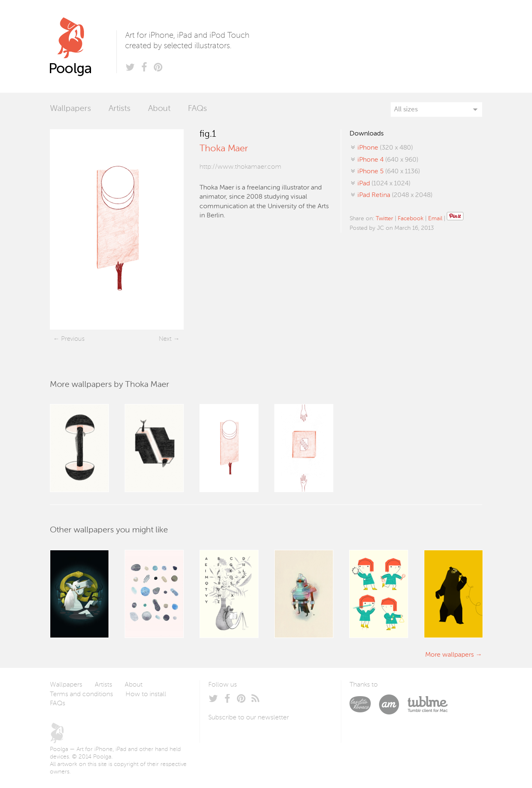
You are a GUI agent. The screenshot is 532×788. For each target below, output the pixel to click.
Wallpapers (70, 109)
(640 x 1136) (389, 172)
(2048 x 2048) (395, 195)
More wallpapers (449, 655)
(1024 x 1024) (384, 184)
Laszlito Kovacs (364, 704)
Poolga (83, 46)
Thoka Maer (224, 149)
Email (435, 219)
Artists (119, 109)
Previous (73, 339)
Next (165, 339)
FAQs (197, 109)
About (159, 109)
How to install (146, 694)
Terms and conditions (81, 694)
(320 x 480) (385, 148)
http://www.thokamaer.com (240, 167)
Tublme (427, 704)
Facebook (411, 219)
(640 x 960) (388, 160)
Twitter (384, 219)
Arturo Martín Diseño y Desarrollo (393, 704)
